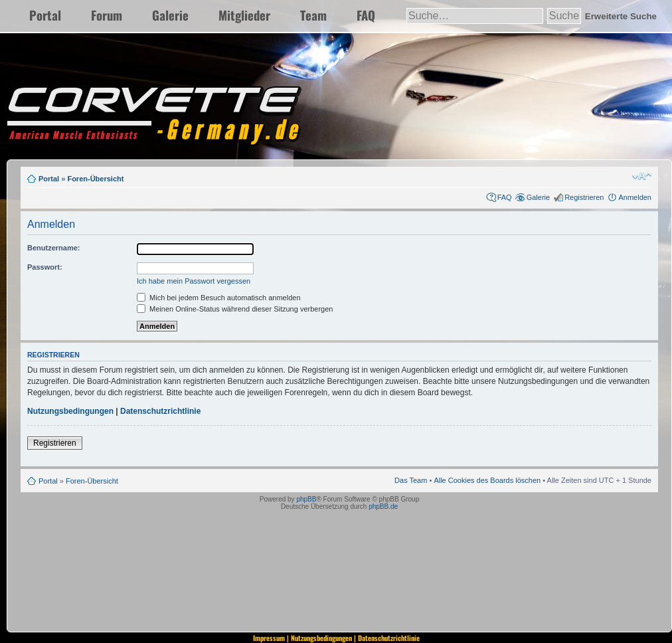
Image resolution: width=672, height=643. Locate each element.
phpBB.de (383, 506)
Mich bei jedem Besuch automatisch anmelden (219, 298)
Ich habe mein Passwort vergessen (194, 281)
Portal (45, 15)
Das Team (411, 480)
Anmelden (635, 197)
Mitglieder (244, 15)
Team (313, 15)
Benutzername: (53, 248)
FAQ (366, 15)
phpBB (306, 499)
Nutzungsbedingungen (70, 411)
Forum (107, 15)
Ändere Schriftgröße (642, 176)
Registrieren (584, 197)
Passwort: (45, 267)
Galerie (170, 15)
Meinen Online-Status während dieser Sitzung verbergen (235, 309)
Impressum (269, 638)
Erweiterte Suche (621, 16)
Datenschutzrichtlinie (160, 411)
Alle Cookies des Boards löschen (487, 480)
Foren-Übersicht (95, 179)
